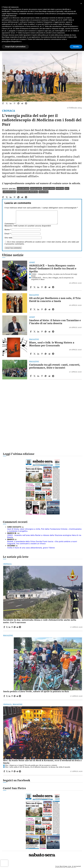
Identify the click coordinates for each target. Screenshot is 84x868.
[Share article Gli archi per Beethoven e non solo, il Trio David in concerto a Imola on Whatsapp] (46, 309)
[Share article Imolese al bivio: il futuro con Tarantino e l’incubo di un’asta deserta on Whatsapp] (46, 332)
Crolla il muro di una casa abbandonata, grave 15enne (31, 548)
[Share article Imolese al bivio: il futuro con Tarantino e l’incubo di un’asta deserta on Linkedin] (38, 332)
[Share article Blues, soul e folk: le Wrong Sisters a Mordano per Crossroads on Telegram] (53, 354)
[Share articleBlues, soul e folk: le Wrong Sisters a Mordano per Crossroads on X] (35, 354)
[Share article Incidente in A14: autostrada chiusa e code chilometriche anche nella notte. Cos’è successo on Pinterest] (12, 627)
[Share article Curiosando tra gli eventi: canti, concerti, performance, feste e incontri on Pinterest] (42, 376)
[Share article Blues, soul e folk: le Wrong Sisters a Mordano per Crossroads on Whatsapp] (46, 354)
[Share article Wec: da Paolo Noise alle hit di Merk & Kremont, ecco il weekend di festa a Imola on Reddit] (18, 771)
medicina (60, 188)
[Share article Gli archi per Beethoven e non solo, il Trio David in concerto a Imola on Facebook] (31, 309)
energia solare (49, 188)
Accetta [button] (76, 47)
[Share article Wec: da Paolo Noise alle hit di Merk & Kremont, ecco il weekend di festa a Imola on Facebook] (4, 771)
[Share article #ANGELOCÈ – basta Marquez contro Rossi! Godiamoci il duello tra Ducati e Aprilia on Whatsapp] (46, 287)
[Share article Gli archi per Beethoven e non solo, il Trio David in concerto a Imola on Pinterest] (42, 309)
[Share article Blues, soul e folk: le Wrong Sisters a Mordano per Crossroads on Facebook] (31, 354)
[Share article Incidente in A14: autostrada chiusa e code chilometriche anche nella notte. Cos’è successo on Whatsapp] (15, 627)
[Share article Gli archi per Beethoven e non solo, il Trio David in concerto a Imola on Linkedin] (38, 309)
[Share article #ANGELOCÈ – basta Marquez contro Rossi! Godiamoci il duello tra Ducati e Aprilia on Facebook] (31, 287)
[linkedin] (11, 103)
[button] (81, 3)
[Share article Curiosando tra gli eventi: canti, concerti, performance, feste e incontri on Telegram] (53, 376)
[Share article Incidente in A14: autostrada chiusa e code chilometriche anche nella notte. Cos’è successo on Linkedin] (10, 627)
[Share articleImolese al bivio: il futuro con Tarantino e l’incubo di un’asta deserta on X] (35, 332)
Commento (10, 224)
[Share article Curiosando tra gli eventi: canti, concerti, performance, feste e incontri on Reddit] (50, 376)
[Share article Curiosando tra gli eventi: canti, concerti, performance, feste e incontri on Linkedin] (38, 376)
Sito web (8, 238)
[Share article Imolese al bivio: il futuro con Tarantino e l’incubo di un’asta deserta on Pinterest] (42, 332)
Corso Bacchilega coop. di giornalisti (68, 866)
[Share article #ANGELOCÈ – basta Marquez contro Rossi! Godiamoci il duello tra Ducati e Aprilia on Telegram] (53, 287)
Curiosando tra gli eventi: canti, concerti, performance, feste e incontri (55, 366)
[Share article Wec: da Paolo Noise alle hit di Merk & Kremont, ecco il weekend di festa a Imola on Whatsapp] (15, 771)
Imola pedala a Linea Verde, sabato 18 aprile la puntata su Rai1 (36, 691)
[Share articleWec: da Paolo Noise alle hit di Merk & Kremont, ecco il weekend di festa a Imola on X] (7, 771)
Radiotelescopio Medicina (27, 192)
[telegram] (26, 103)
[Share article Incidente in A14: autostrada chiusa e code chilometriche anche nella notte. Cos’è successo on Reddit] (18, 627)
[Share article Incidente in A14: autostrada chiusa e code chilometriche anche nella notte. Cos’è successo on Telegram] (20, 627)
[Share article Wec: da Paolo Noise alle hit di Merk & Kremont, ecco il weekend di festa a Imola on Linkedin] (10, 771)
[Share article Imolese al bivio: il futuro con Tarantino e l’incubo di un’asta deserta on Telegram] (53, 332)
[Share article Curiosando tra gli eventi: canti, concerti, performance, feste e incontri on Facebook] (31, 376)
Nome (8, 230)
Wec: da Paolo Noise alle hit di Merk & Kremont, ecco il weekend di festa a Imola (42, 762)
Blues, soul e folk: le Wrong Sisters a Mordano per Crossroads (52, 344)
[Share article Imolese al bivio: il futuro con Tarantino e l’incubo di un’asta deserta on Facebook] (31, 332)
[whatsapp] (18, 103)
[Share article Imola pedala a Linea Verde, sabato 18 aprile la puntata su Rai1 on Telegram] (20, 696)
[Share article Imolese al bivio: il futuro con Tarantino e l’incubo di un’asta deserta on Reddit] (50, 332)
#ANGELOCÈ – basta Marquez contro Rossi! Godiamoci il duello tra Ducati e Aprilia (53, 269)
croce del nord (23, 188)
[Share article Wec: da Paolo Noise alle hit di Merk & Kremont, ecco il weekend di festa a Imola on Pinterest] (12, 771)
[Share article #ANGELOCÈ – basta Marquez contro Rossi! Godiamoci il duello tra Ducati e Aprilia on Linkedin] (38, 287)
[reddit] (22, 103)
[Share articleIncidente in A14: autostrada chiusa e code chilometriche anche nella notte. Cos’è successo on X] (7, 627)
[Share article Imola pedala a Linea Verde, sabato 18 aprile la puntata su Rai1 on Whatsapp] (15, 696)
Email (8, 234)
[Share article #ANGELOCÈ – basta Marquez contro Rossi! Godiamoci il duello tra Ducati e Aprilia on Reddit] (50, 287)
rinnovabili (43, 192)
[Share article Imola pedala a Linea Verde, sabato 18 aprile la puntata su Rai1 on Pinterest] (12, 696)
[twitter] (7, 103)
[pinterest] (14, 103)
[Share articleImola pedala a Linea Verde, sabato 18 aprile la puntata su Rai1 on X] (7, 696)
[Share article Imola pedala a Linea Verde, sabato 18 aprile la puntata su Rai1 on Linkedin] (10, 696)
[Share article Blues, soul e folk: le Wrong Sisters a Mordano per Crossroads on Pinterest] (42, 354)
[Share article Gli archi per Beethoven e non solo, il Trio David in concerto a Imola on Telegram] (53, 309)
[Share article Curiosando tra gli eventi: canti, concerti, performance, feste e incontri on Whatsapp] (46, 376)
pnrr (67, 188)
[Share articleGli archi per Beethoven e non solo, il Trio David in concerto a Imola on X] (35, 309)
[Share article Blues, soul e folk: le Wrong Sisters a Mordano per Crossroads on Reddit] (50, 354)
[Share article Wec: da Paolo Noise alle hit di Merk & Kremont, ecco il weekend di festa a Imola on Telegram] (20, 771)
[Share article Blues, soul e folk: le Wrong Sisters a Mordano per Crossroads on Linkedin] (38, 354)
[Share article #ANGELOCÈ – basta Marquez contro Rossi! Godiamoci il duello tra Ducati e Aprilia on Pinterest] (42, 287)
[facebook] (3, 103)
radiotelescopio (9, 192)
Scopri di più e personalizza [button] (15, 47)
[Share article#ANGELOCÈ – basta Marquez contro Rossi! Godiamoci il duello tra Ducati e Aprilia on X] (35, 287)
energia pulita (36, 188)
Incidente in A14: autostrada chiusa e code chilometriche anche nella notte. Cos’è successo (40, 621)
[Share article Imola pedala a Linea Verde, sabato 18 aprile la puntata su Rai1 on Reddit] (18, 696)
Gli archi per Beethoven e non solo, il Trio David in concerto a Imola (55, 300)
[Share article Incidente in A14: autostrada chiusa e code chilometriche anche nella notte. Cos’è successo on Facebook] (4, 627)
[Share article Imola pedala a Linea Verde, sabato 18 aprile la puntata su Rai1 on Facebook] (4, 696)
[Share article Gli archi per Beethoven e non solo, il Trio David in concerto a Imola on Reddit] (50, 309)
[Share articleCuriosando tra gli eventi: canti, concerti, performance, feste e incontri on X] (35, 376)
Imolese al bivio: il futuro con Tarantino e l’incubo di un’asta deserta (55, 322)
